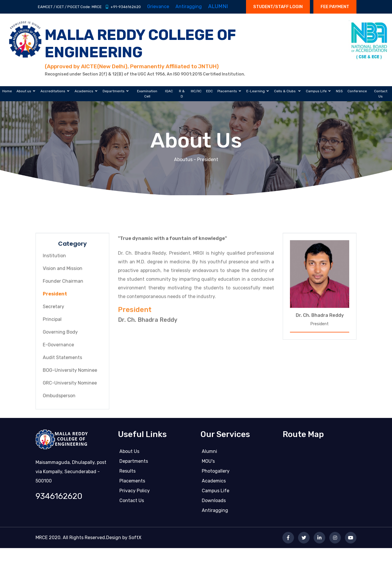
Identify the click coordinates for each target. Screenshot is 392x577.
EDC (209, 91)
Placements (132, 482)
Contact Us (381, 94)
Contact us (132, 502)
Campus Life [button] (316, 91)
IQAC (169, 91)
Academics (214, 482)
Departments (134, 463)
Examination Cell (147, 94)
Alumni (209, 453)
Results (127, 472)
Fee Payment (335, 7)
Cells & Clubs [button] (285, 91)
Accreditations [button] (53, 91)
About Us (129, 453)
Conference (357, 91)
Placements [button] (227, 91)
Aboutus (183, 160)
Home (7, 91)
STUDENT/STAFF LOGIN (278, 7)
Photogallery (216, 472)
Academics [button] (84, 91)
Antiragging (215, 512)
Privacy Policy (135, 492)
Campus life (216, 492)
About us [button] (24, 91)
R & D (182, 94)
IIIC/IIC (196, 91)
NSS (339, 91)
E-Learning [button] (256, 91)
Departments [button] (114, 91)
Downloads (214, 502)
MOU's (208, 463)
